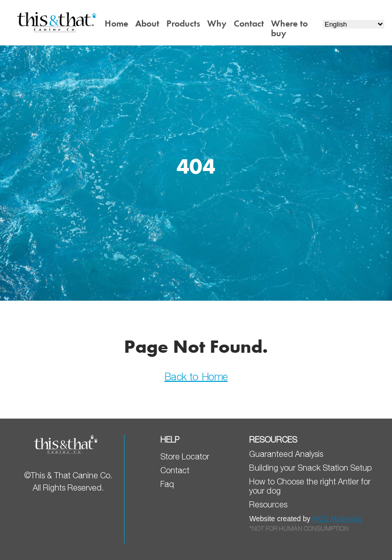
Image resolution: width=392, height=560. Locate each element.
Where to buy (289, 28)
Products (183, 23)
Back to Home (196, 376)
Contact (249, 23)
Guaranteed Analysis (286, 454)
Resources (268, 504)
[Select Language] (353, 24)
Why (217, 23)
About (147, 23)
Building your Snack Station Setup (311, 468)
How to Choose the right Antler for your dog (310, 486)
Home (116, 23)
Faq (167, 484)
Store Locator (185, 456)
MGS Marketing (337, 519)
